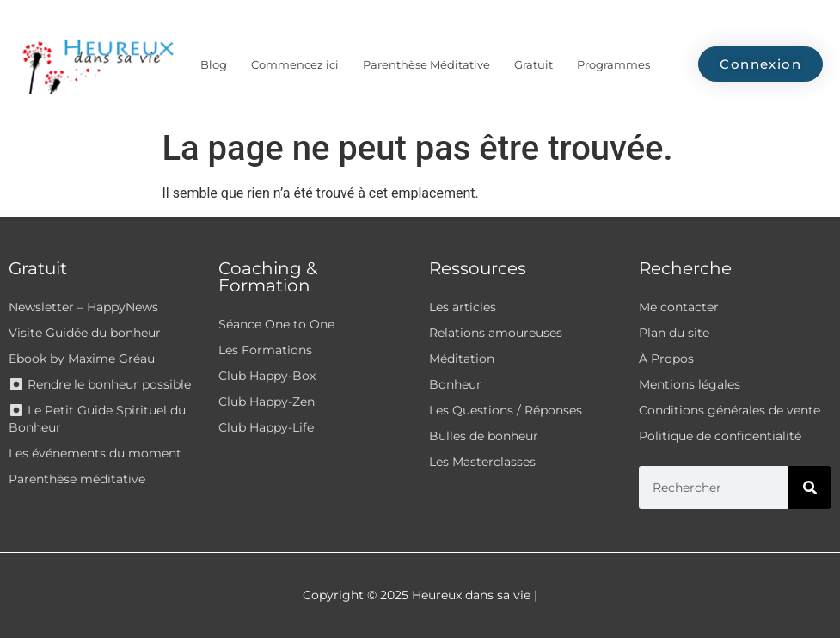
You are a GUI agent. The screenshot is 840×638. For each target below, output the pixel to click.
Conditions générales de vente (730, 410)
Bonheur (455, 384)
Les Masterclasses (482, 462)
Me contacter (679, 307)
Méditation (462, 359)
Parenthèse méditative (77, 479)
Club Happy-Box (267, 376)
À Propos (666, 359)
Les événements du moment (95, 453)
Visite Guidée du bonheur (85, 333)
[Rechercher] (810, 488)
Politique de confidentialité (720, 436)
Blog (214, 64)
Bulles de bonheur (484, 436)
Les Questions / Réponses (506, 410)
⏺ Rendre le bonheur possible (100, 384)
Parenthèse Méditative (426, 64)
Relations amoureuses (496, 333)
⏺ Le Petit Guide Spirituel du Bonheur (97, 419)
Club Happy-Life (266, 427)
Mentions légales (690, 384)
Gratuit (533, 64)
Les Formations (265, 350)
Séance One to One (276, 324)
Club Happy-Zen (267, 402)
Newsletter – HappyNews (83, 307)
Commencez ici (295, 64)
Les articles (463, 307)
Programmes (613, 64)
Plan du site (674, 333)
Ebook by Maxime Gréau (82, 359)
